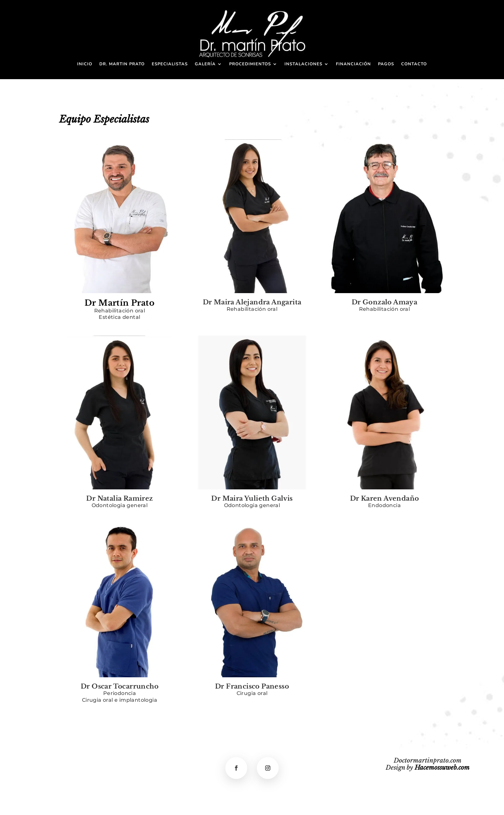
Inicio (85, 64)
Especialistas (170, 64)
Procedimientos (250, 64)
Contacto (414, 64)
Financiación (353, 64)
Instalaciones (303, 64)
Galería (205, 64)
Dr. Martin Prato (122, 64)
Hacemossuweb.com (442, 768)
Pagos (386, 64)
